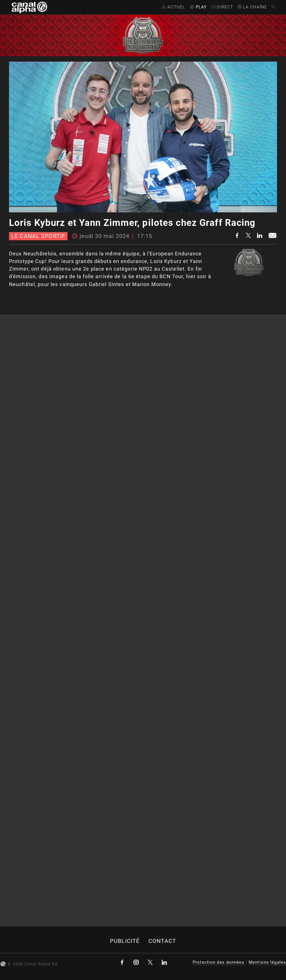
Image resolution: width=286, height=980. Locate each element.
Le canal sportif (38, 236)
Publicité (125, 941)
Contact (162, 941)
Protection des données (219, 962)
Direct (222, 7)
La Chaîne (252, 7)
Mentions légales (267, 962)
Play (198, 7)
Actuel (173, 7)
